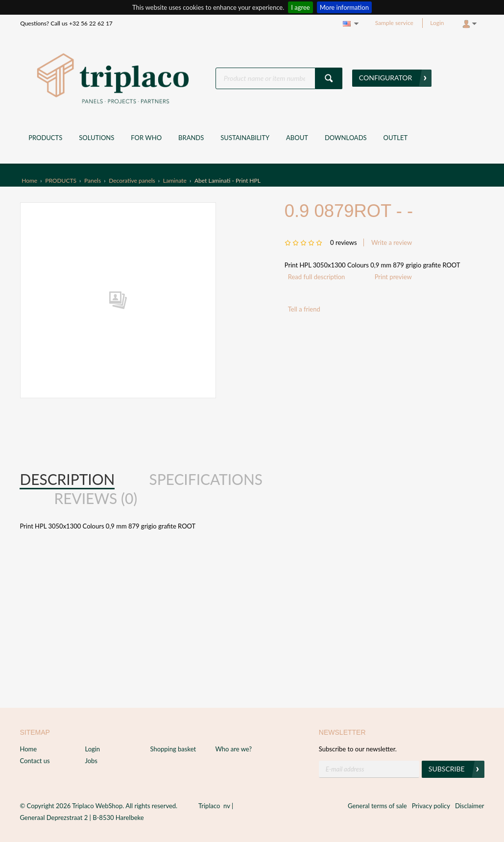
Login (437, 23)
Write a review (392, 242)
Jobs (91, 761)
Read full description (317, 277)
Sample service (394, 23)
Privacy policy (431, 806)
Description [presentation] (67, 479)
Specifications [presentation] (206, 479)
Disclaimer (470, 806)
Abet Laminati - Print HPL (228, 180)
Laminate (175, 180)
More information (344, 7)
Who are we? (233, 749)
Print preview (393, 277)
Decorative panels (132, 180)
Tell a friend (304, 309)
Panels (93, 180)
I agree (300, 7)
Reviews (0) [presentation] (96, 498)
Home (29, 180)
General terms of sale (377, 806)
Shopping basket (173, 749)
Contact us (35, 761)
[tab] (67, 480)
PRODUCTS (61, 180)
